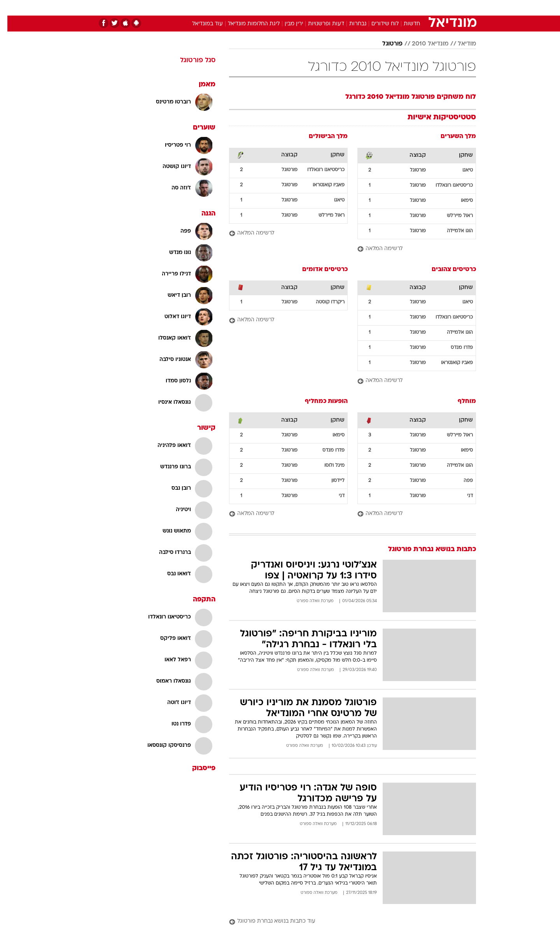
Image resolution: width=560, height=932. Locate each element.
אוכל (299, 8)
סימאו (459, 201)
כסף (320, 8)
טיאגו (460, 170)
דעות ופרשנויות (319, 24)
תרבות (366, 8)
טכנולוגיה (220, 8)
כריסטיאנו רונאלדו (447, 186)
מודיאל (459, 44)
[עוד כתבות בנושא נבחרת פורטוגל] (345, 922)
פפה (461, 481)
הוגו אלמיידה (452, 231)
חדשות (418, 8)
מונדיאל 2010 (423, 44)
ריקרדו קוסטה (323, 302)
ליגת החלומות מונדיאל (246, 24)
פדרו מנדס (454, 348)
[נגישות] (11, 8)
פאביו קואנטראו (321, 185)
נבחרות (350, 24)
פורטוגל (385, 44)
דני (463, 496)
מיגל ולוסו (327, 466)
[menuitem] (413, 8)
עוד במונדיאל (200, 24)
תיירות (249, 8)
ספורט (391, 8)
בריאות (275, 8)
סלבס (341, 8)
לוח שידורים (378, 24)
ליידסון (331, 481)
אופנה (191, 8)
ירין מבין (286, 24)
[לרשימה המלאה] (409, 249)
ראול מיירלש (452, 216)
